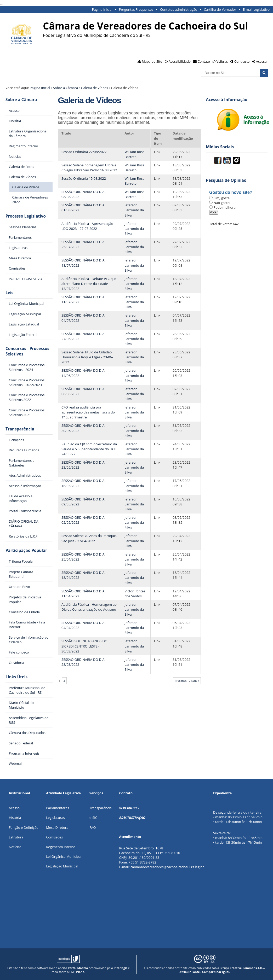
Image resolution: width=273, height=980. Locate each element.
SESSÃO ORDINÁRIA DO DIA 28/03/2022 (83, 662)
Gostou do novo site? (231, 192)
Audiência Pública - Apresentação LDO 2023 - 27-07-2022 (87, 226)
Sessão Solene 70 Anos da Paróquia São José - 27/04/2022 (89, 538)
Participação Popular (26, 550)
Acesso (14, 808)
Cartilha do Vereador (220, 9)
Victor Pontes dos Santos (135, 594)
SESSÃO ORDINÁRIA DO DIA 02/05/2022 (83, 520)
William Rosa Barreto (135, 154)
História (15, 818)
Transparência (20, 429)
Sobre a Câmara (66, 88)
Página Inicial (102, 9)
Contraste (242, 61)
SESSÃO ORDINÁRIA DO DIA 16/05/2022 (83, 483)
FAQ (93, 827)
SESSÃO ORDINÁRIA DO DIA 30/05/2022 (83, 428)
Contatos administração (179, 9)
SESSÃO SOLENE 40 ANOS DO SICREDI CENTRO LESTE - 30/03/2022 (84, 646)
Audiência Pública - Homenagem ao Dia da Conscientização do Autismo (89, 607)
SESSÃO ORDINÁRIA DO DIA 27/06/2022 (83, 336)
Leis (9, 293)
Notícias (15, 847)
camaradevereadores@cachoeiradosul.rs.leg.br (167, 867)
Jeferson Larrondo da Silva (134, 210)
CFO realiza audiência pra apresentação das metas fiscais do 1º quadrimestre (88, 412)
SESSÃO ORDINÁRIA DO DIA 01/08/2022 (83, 208)
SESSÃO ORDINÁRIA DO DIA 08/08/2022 (83, 194)
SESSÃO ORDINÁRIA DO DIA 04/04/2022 (83, 625)
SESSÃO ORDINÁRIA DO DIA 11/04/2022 (83, 594)
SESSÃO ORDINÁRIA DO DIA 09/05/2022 (83, 502)
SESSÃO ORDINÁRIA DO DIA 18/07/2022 (83, 263)
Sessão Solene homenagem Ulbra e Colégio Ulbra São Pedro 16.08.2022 (89, 168)
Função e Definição (24, 827)
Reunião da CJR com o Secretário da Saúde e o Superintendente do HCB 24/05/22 (89, 449)
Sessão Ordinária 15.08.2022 (84, 178)
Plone (80, 972)
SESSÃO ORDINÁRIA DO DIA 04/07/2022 (83, 318)
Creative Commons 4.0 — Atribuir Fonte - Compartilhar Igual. (222, 970)
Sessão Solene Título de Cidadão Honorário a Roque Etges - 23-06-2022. (87, 357)
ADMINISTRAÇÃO (132, 818)
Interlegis (121, 968)
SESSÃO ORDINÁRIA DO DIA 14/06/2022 (83, 373)
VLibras (222, 61)
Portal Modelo (78, 968)
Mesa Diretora (57, 827)
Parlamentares (57, 808)
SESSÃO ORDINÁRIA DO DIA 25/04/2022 (83, 557)
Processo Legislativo (26, 216)
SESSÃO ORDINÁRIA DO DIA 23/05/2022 (83, 465)
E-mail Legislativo (256, 9)
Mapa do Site (152, 61)
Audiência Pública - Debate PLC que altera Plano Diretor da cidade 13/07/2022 (89, 284)
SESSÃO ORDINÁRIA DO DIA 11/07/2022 (83, 299)
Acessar (262, 61)
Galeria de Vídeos (94, 88)
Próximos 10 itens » (187, 681)
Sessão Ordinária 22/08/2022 (84, 152)
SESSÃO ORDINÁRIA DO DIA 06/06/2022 (83, 391)
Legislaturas (55, 818)
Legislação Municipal (62, 866)
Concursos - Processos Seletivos (27, 351)
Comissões (54, 837)
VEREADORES (129, 808)
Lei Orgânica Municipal (64, 856)
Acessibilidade (180, 61)
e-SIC (93, 818)
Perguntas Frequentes (136, 9)
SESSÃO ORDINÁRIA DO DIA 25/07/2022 (83, 244)
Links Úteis (16, 677)
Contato (204, 61)
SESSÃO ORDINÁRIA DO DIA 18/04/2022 (83, 575)
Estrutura (16, 837)
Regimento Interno (61, 847)
